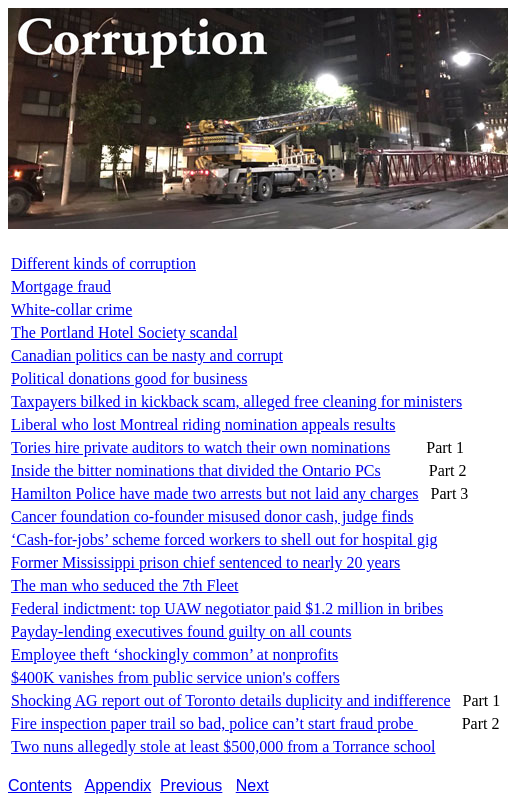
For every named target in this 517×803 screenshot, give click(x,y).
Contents (40, 785)
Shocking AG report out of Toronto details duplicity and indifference (231, 700)
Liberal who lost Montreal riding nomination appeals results (203, 424)
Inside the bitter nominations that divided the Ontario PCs (196, 470)
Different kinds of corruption (103, 263)
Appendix (118, 785)
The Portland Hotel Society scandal (124, 332)
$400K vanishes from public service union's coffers (175, 677)
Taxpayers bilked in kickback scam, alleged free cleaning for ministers (236, 401)
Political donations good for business (129, 378)
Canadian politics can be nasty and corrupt (147, 355)
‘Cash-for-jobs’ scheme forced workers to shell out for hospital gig (224, 539)
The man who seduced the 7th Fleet (125, 585)
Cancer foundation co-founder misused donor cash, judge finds (212, 516)
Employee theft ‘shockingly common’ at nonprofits (174, 654)
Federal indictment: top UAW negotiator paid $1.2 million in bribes (227, 608)
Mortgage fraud (61, 286)
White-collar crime (71, 309)
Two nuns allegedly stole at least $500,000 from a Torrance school (223, 746)
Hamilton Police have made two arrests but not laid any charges (215, 493)
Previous (191, 785)
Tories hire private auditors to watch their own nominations (200, 447)
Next (252, 785)
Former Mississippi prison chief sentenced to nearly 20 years (205, 562)
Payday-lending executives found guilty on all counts (181, 631)
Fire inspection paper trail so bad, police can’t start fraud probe (214, 723)
